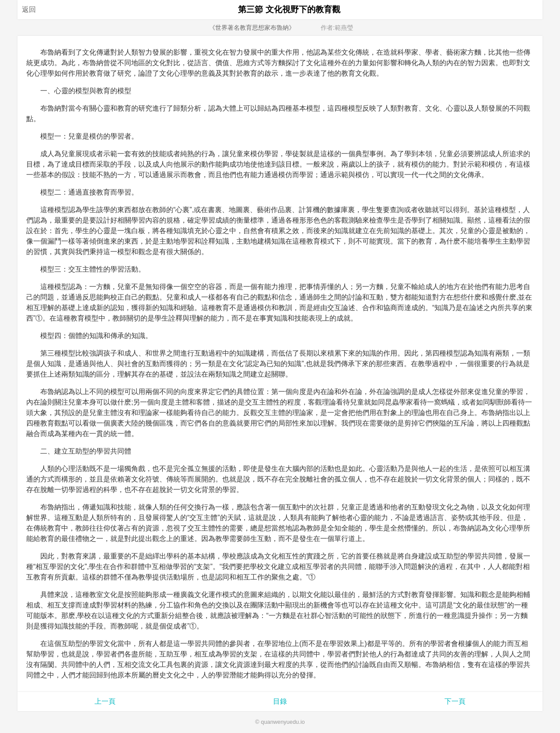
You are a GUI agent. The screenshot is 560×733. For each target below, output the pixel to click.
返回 (29, 9)
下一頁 (455, 701)
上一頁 (105, 701)
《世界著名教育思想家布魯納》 (252, 28)
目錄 (280, 701)
